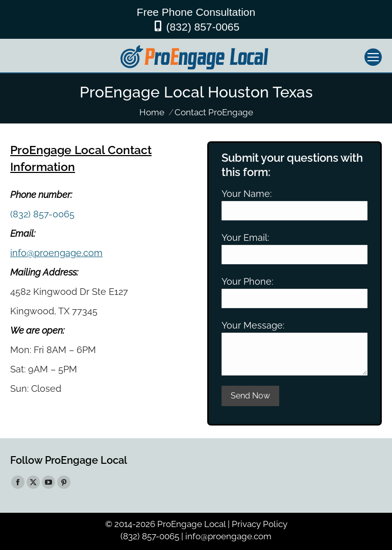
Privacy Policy (260, 524)
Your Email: (245, 237)
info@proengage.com (56, 253)
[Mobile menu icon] (373, 57)
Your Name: (247, 194)
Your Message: (253, 325)
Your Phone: (247, 281)
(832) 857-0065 (203, 27)
